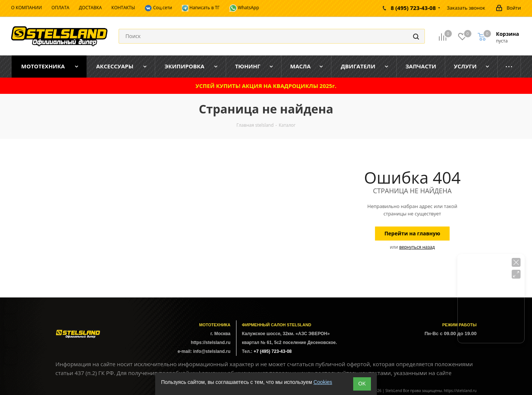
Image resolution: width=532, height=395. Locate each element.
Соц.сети (158, 8)
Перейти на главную (412, 233)
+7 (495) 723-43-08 (272, 351)
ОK (362, 384)
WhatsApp (244, 8)
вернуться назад (417, 247)
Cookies (323, 382)
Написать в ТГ (201, 8)
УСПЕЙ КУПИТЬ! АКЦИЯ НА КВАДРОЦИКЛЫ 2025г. (266, 86)
